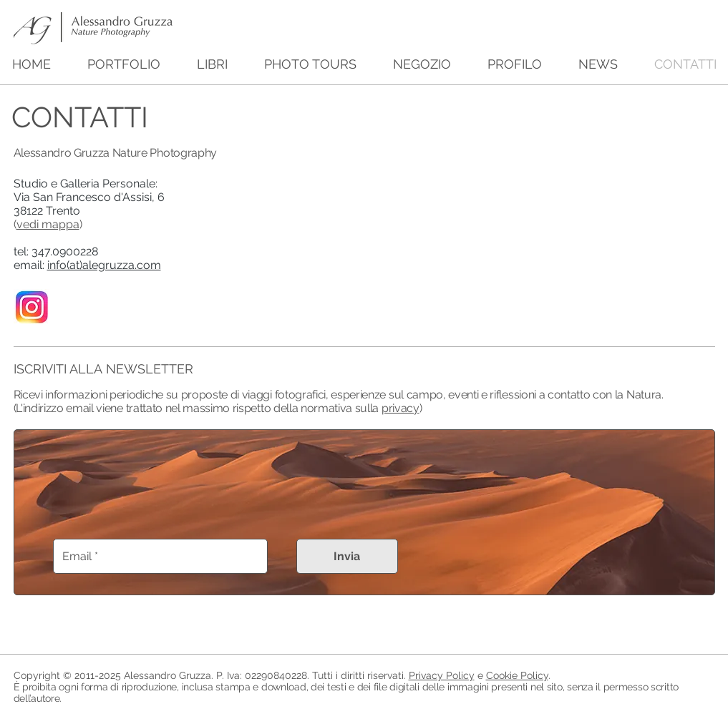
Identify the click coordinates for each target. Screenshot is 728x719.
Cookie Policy (517, 675)
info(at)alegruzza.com (104, 265)
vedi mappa (48, 224)
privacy (401, 408)
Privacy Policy (442, 675)
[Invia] (347, 556)
